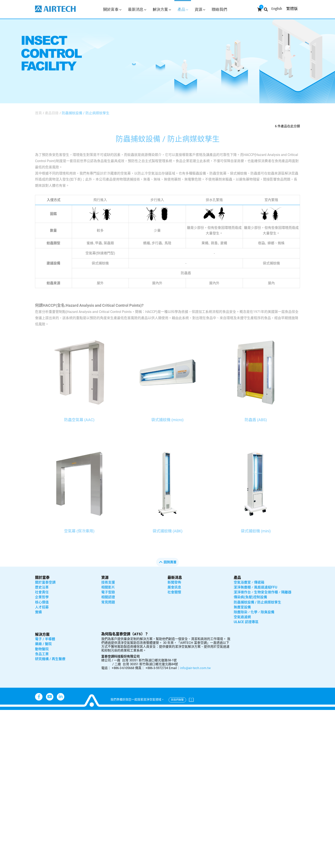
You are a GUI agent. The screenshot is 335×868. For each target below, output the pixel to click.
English (277, 8)
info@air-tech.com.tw (195, 668)
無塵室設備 (242, 607)
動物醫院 (42, 649)
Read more (11, 768)
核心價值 (42, 602)
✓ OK (136, 865)
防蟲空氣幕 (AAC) (79, 420)
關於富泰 (112, 9)
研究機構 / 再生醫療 (50, 659)
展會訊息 (174, 587)
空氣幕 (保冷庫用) (79, 531)
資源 (200, 9)
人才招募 (42, 607)
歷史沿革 (42, 587)
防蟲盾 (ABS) (256, 420)
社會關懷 (174, 592)
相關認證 (108, 597)
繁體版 (292, 8)
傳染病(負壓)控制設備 (250, 597)
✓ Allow (6, 725)
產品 (183, 9)
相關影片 (108, 587)
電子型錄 (108, 592)
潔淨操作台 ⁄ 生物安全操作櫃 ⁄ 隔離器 (263, 592)
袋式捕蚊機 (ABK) (167, 531)
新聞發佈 (174, 582)
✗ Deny (6, 731)
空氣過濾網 (242, 617)
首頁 (38, 113)
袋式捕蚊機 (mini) (256, 531)
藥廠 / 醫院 (43, 644)
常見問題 (108, 602)
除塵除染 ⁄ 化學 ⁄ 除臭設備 (254, 612)
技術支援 (108, 582)
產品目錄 (52, 113)
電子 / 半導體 (45, 639)
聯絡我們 (219, 9)
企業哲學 (42, 597)
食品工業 (42, 654)
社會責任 (42, 592)
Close (5, 713)
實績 (38, 612)
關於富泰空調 (45, 582)
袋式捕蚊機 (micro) (167, 420)
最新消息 (137, 9)
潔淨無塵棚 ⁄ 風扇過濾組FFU (255, 587)
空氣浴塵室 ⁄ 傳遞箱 (249, 582)
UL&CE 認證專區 (246, 622)
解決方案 (162, 9)
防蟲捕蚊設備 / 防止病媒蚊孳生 (86, 113)
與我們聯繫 (177, 700)
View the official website (43, 768)
